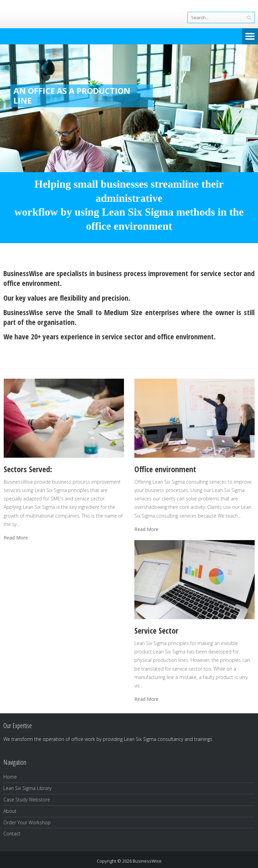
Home (10, 777)
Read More (16, 538)
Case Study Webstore (27, 800)
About (10, 811)
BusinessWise (147, 861)
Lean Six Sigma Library (27, 788)
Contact (12, 834)
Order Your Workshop (27, 822)
